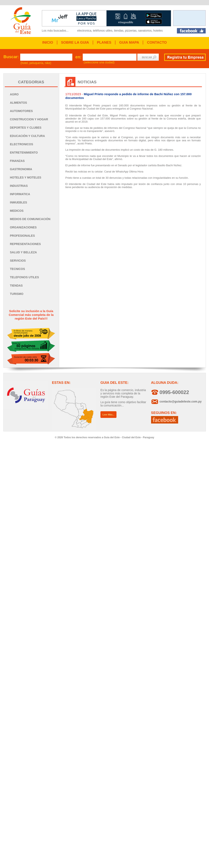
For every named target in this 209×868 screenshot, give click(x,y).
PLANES (104, 42)
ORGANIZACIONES (23, 227)
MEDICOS (17, 211)
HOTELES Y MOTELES (26, 177)
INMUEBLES (19, 202)
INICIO (48, 42)
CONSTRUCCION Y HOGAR (29, 119)
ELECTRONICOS (22, 144)
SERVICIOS (18, 261)
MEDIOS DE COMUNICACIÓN (30, 219)
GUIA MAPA (129, 42)
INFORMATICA (20, 194)
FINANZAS (17, 161)
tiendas (119, 31)
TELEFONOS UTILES (24, 277)
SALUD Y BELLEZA (23, 252)
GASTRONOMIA (21, 169)
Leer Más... (108, 415)
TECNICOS (18, 269)
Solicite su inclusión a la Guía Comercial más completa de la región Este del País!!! (31, 315)
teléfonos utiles (103, 31)
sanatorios (145, 31)
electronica (84, 31)
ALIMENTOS (19, 103)
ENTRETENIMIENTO (24, 153)
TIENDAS (16, 286)
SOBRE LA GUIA (75, 42)
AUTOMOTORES (21, 111)
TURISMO (17, 294)
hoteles (158, 31)
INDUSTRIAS (19, 186)
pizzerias (131, 31)
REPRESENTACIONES (25, 244)
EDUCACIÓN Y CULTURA (28, 136)
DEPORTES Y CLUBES (26, 128)
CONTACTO (157, 42)
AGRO (14, 94)
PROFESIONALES (23, 236)
